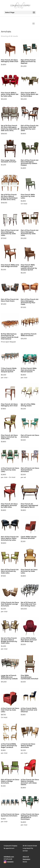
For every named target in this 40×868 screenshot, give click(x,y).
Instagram (10, 862)
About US (26, 857)
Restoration (26, 859)
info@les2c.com (9, 857)
